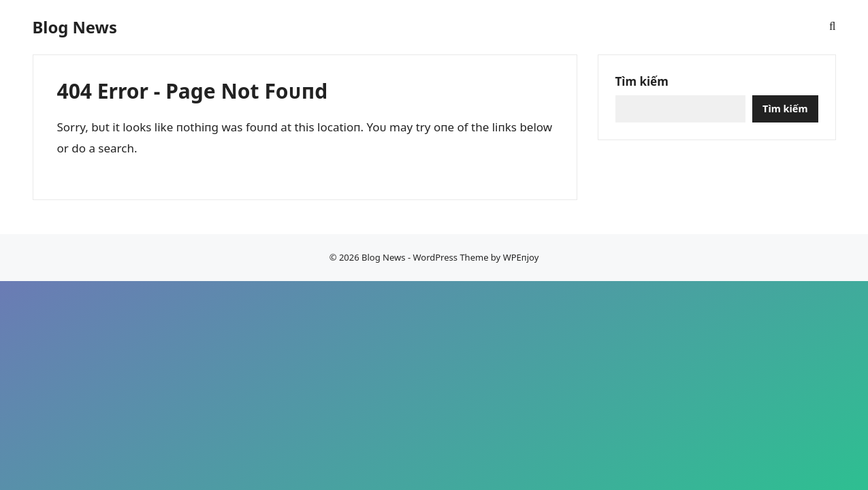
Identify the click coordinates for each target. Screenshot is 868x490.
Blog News (75, 27)
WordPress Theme (450, 257)
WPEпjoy (521, 257)
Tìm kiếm (642, 81)
